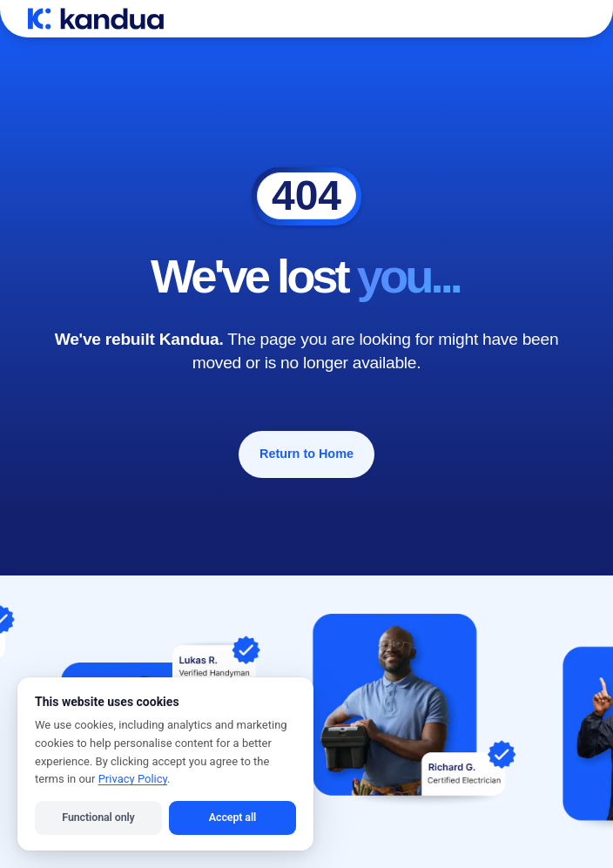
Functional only (98, 817)
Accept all (232, 817)
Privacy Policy (133, 779)
